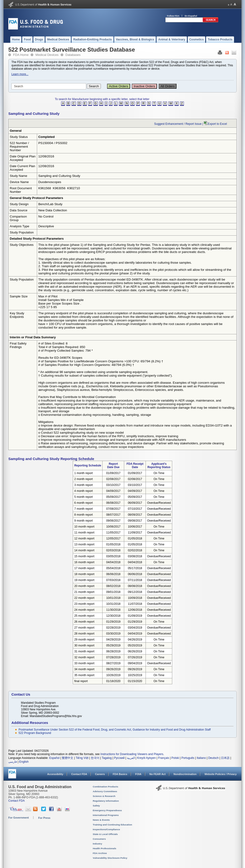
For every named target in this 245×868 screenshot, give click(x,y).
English (24, 762)
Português (188, 758)
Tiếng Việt (82, 758)
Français (164, 758)
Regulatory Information (106, 801)
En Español (191, 16)
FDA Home (21, 55)
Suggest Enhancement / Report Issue (178, 124)
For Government (19, 818)
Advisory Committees (105, 791)
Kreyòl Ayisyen (146, 758)
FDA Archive (100, 853)
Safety (96, 806)
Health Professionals (104, 848)
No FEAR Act (157, 774)
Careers (100, 774)
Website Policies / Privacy (221, 774)
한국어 (95, 758)
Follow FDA (173, 16)
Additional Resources (30, 723)
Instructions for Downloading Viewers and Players (132, 754)
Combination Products (105, 787)
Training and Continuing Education (112, 825)
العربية (131, 758)
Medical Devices (47, 55)
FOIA (138, 774)
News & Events (101, 820)
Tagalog (107, 758)
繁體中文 (68, 758)
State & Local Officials (105, 834)
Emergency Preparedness (107, 810)
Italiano (201, 758)
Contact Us (21, 694)
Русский (119, 758)
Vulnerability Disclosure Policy (110, 858)
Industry (97, 844)
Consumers (99, 839)
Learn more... (20, 74)
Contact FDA (79, 774)
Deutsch (213, 758)
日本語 (225, 758)
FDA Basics (120, 774)
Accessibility (55, 774)
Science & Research (104, 796)
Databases (73, 55)
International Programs (106, 815)
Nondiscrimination (185, 774)
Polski (175, 758)
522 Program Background (35, 733)
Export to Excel (217, 124)
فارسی (13, 762)
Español (54, 758)
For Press (44, 818)
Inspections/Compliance (106, 829)
